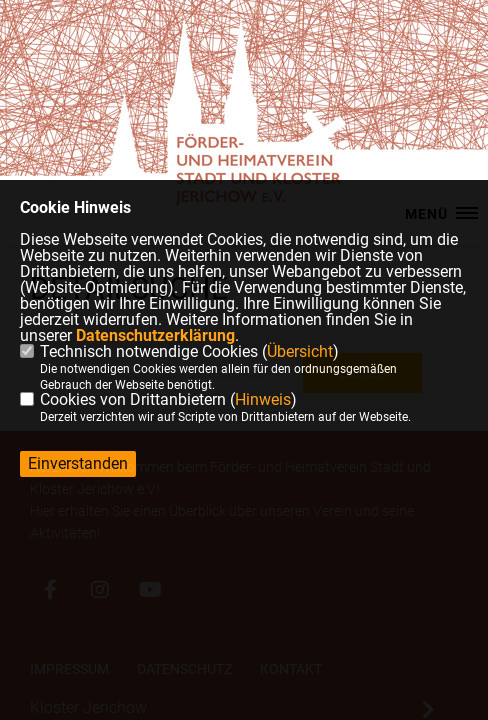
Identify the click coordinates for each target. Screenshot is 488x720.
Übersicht (300, 351)
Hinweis (263, 399)
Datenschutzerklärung (155, 335)
